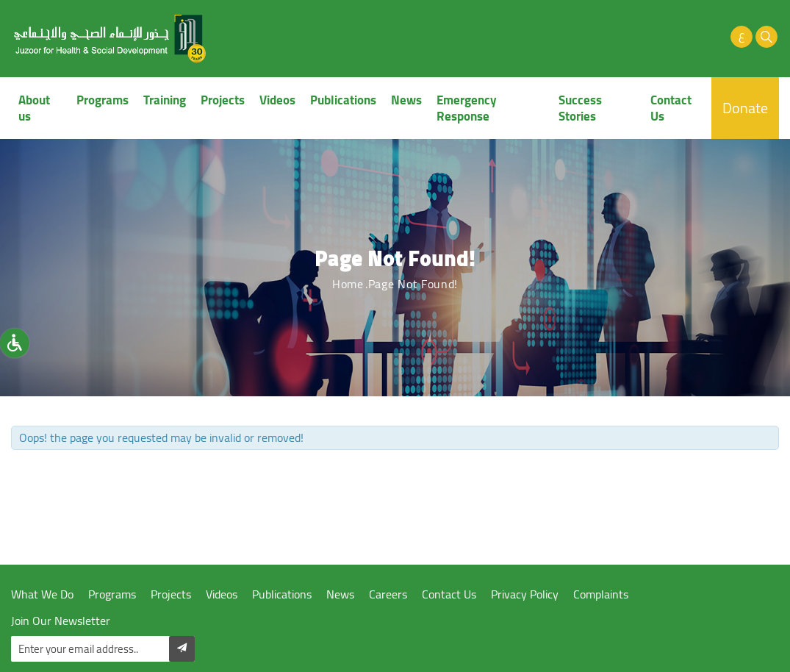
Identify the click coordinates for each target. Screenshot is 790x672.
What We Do (42, 594)
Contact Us (671, 108)
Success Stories (580, 108)
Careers (388, 594)
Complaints (601, 594)
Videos (277, 100)
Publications (343, 100)
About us (34, 108)
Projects (223, 100)
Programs (103, 100)
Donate (745, 108)
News (406, 100)
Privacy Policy (525, 594)
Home (348, 284)
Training (165, 100)
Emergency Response (467, 108)
